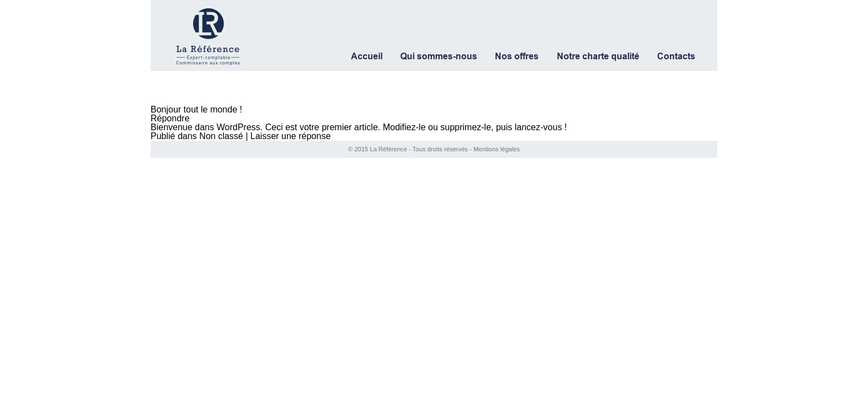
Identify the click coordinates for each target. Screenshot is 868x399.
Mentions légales (496, 149)
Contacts (676, 57)
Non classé (221, 136)
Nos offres (517, 57)
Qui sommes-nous (439, 57)
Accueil (367, 57)
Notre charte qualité (598, 57)
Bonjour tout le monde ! (196, 109)
